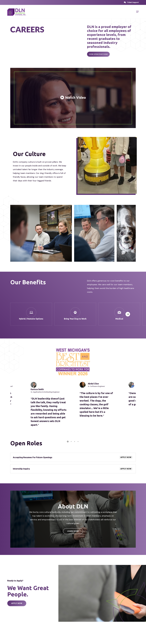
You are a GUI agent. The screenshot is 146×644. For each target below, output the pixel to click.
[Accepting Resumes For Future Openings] (73, 457)
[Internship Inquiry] (73, 469)
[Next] (128, 314)
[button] (133, 2)
